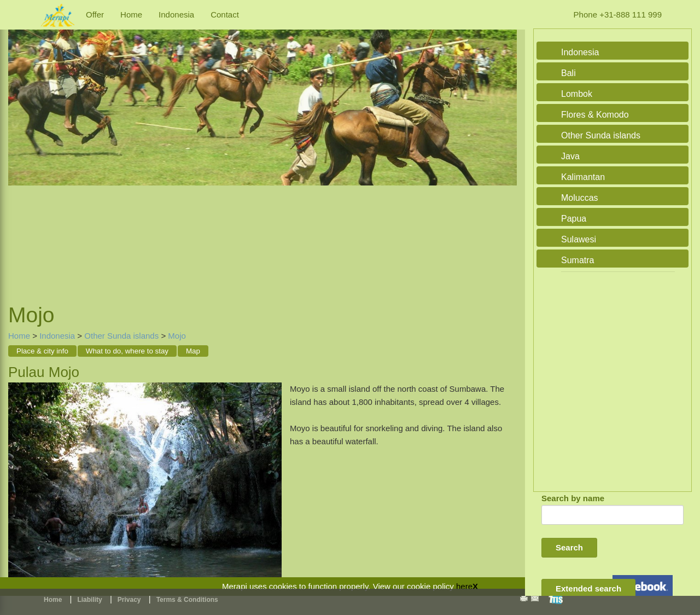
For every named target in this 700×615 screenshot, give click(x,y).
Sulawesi (579, 239)
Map (193, 351)
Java (570, 156)
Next (506, 153)
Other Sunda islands (121, 336)
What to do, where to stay (127, 351)
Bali (568, 73)
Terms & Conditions (187, 600)
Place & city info (42, 351)
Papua (574, 219)
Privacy (129, 600)
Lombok (577, 94)
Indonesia (176, 14)
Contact (225, 14)
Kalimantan (583, 177)
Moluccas (580, 198)
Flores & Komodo (595, 115)
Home (131, 14)
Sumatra (577, 260)
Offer (95, 14)
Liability (89, 600)
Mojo (177, 336)
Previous (19, 153)
